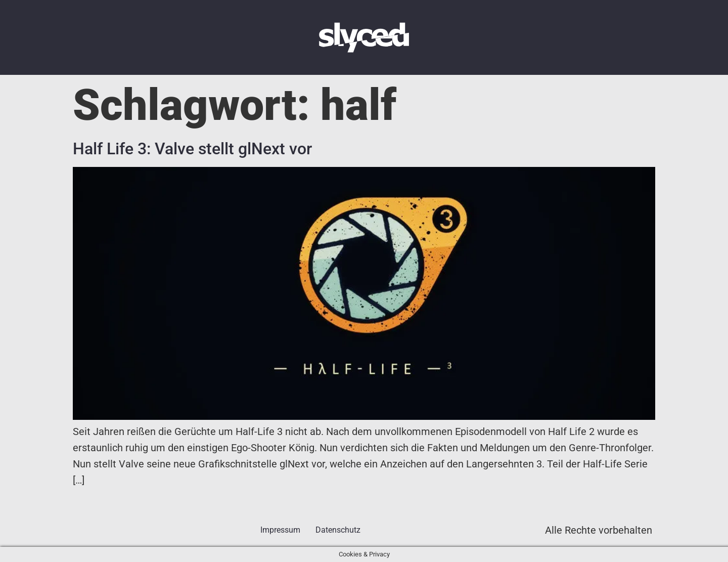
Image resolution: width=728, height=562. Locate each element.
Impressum (280, 530)
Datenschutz (338, 530)
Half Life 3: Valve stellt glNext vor (192, 149)
